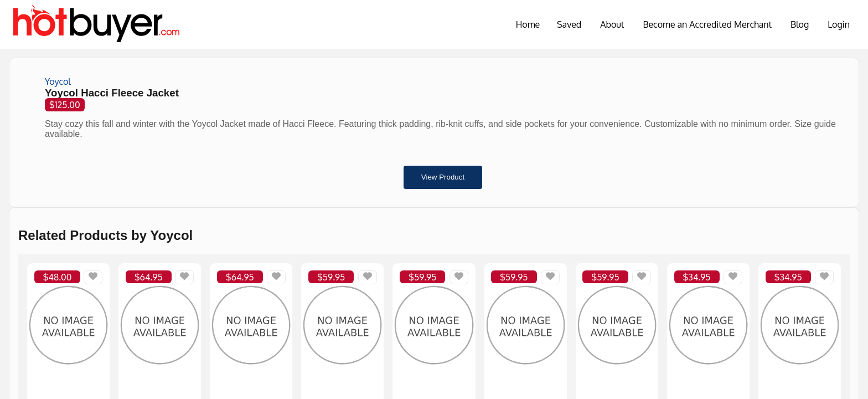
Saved (569, 24)
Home (528, 24)
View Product (443, 177)
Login (839, 24)
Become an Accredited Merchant (707, 24)
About (612, 24)
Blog (800, 24)
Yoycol (58, 81)
